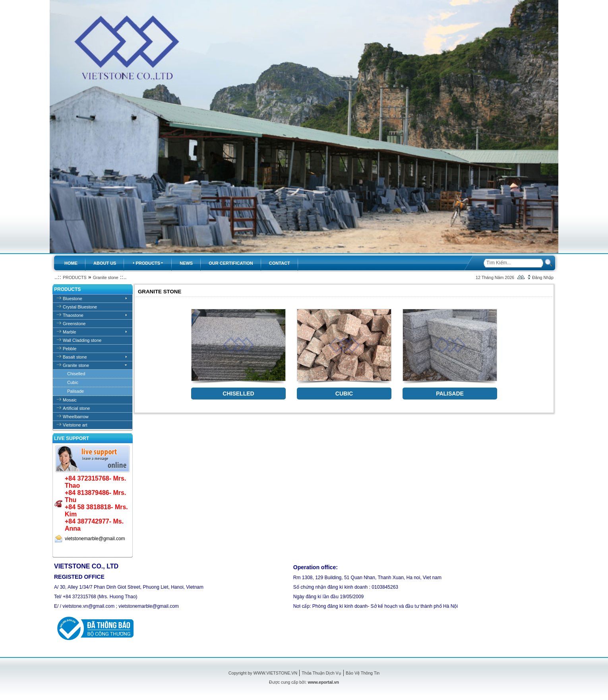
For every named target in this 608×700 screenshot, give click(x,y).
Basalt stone (75, 357)
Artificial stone (76, 408)
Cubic (73, 382)
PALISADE (450, 394)
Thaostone (73, 315)
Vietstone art (75, 425)
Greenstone (74, 324)
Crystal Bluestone (80, 307)
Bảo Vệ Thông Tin (363, 673)
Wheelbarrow (76, 417)
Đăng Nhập (543, 277)
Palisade (76, 391)
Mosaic (70, 400)
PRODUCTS (75, 277)
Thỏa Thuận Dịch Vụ (321, 673)
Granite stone (106, 277)
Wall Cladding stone (82, 340)
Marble (70, 332)
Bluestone (73, 299)
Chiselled (76, 374)
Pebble (70, 349)
